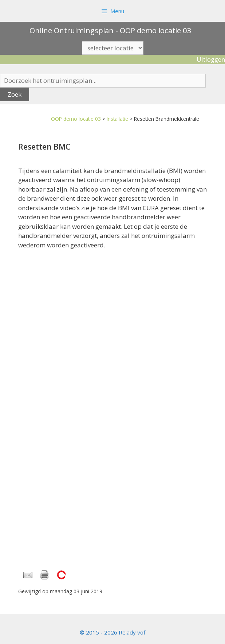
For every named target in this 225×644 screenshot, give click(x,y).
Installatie (117, 119)
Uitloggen (211, 59)
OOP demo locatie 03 (76, 119)
